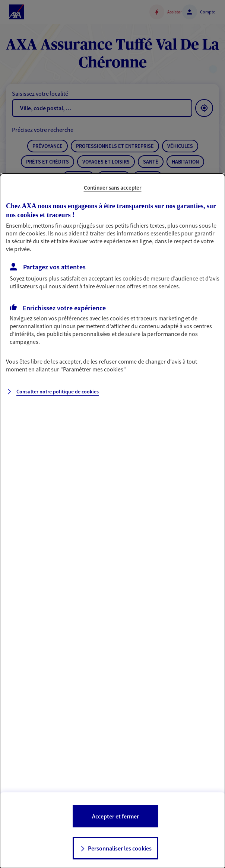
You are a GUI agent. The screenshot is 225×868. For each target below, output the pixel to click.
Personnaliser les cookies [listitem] (120, 848)
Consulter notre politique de (58, 392)
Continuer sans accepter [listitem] (113, 188)
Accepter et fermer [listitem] (115, 816)
